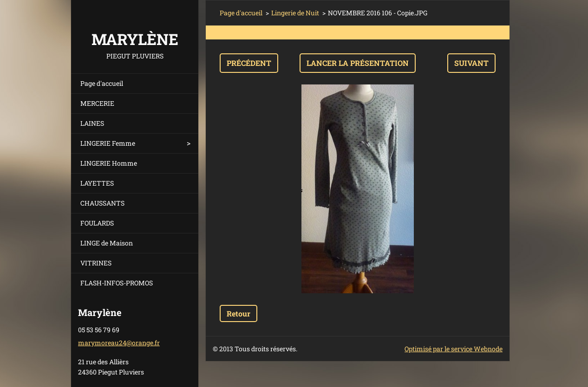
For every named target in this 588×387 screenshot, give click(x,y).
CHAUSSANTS (102, 203)
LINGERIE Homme (109, 163)
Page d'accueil (102, 83)
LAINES (92, 123)
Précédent (249, 63)
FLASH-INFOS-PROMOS (117, 283)
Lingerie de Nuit (295, 13)
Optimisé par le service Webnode (454, 349)
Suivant (471, 63)
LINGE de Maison (107, 243)
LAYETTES (97, 183)
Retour (238, 313)
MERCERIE (97, 103)
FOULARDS (97, 223)
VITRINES (96, 263)
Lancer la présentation (358, 63)
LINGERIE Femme (108, 143)
